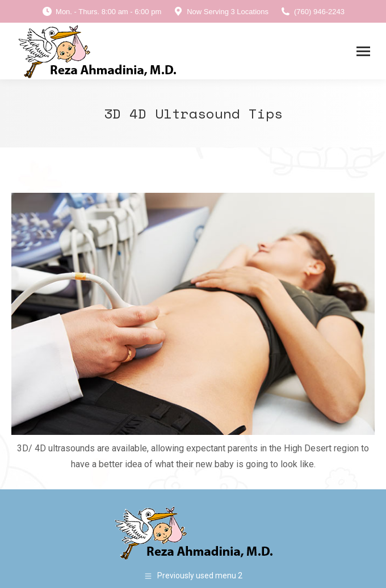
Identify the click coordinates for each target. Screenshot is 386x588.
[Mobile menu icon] (363, 51)
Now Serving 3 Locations (221, 12)
